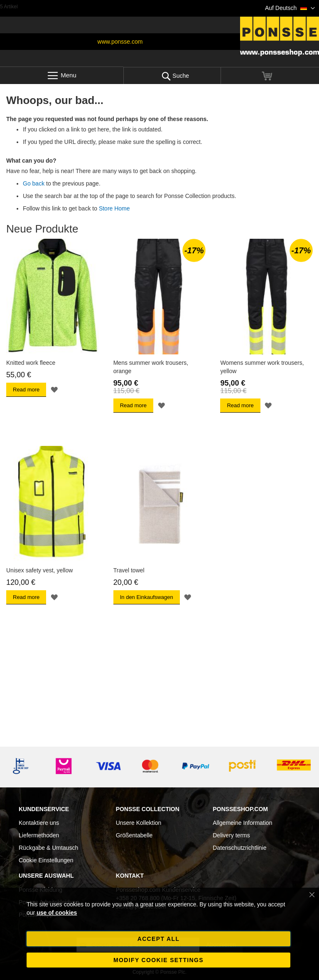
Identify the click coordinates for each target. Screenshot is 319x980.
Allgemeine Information (242, 823)
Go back (34, 183)
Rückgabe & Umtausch (48, 848)
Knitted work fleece (31, 363)
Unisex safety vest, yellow (39, 570)
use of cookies (57, 913)
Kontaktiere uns (39, 823)
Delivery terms (231, 835)
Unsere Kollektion (139, 823)
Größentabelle (134, 835)
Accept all (159, 939)
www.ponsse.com (120, 42)
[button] (290, 8)
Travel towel (129, 570)
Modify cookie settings (158, 960)
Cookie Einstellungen (46, 860)
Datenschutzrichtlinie (239, 848)
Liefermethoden (39, 835)
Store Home (114, 208)
